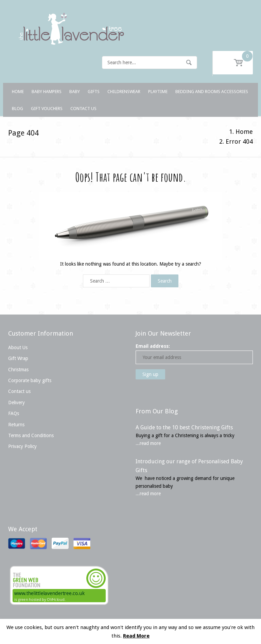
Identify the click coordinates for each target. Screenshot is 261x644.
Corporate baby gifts (30, 380)
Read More (136, 636)
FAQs (14, 413)
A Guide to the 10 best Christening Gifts (184, 427)
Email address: (153, 346)
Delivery (16, 402)
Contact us (19, 391)
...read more (148, 443)
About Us (18, 347)
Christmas (18, 370)
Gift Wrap (18, 358)
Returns (16, 425)
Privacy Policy (22, 446)
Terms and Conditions (31, 435)
